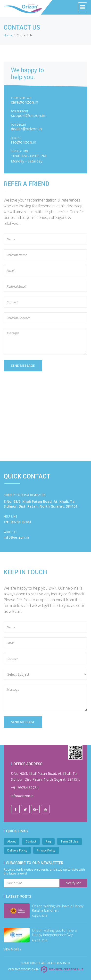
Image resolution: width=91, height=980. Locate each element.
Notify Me (73, 883)
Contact (31, 841)
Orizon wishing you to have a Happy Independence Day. (54, 933)
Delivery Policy (17, 850)
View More (12, 949)
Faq (48, 841)
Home (8, 35)
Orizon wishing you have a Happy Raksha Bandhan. (58, 908)
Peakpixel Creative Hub (66, 969)
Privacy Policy (46, 850)
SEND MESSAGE (23, 365)
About (12, 841)
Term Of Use (69, 841)
